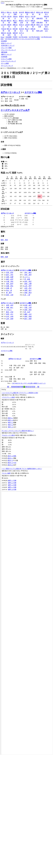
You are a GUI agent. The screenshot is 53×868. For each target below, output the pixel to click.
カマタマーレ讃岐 (33, 92)
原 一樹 (27, 295)
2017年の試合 (23, 37)
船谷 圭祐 (10, 312)
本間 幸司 (10, 305)
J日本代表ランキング (8, 46)
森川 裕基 (28, 319)
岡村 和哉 (28, 316)
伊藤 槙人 (10, 307)
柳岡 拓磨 (4, 257)
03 (12, 387)
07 (20, 387)
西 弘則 (27, 312)
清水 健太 (28, 272)
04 (14, 387)
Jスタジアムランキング (8, 61)
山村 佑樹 (10, 319)
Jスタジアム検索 (6, 59)
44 (38, 387)
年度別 (15, 37)
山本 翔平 (28, 286)
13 (32, 387)
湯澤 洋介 (10, 314)
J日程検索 (4, 57)
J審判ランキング (6, 54)
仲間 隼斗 (28, 290)
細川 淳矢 (10, 275)
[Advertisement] (17, 772)
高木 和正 (28, 281)
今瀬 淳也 (10, 281)
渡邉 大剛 (28, 284)
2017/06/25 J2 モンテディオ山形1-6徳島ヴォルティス (29, 383)
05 (16, 387)
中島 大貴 (28, 307)
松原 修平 (28, 305)
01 (8, 387)
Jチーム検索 (5, 63)
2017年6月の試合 (34, 37)
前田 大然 (10, 295)
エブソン (27, 277)
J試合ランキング (6, 43)
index (27, 571)
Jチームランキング (7, 66)
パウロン (9, 310)
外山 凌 (9, 290)
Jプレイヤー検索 (6, 48)
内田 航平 (10, 284)
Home (3, 3)
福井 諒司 (10, 279)
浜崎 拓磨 (10, 277)
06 (18, 387)
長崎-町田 (40, 18)
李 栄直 (27, 279)
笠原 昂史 (10, 272)
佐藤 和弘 (10, 286)
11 (28, 387)
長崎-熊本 (40, 23)
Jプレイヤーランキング (8, 50)
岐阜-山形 (40, 31)
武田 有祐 (28, 310)
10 (26, 387)
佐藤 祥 (9, 288)
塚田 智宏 (4, 240)
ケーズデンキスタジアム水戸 (15, 110)
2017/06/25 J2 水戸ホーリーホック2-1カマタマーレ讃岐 (22, 39)
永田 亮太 (28, 288)
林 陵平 (9, 293)
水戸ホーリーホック (11, 92)
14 (34, 387)
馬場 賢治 (28, 293)
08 (22, 387)
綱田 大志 (28, 314)
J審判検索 (4, 52)
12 (30, 387)
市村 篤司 (28, 275)
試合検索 (9, 37)
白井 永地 (10, 316)
